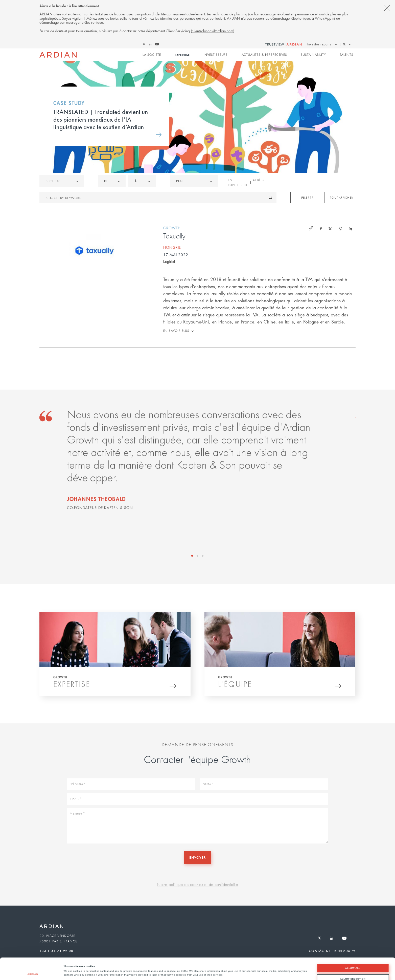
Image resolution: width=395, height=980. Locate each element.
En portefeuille (238, 182)
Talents (346, 55)
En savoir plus (176, 331)
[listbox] (62, 181)
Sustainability (313, 55)
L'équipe (235, 686)
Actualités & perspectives (264, 55)
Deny (353, 969)
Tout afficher (342, 198)
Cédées (259, 180)
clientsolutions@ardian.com (213, 31)
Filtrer (307, 197)
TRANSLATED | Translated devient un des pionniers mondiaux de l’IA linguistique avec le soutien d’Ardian (101, 119)
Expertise (182, 55)
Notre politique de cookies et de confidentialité (198, 884)
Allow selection (353, 959)
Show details (210, 968)
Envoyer (197, 857)
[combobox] (194, 181)
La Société (152, 55)
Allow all (353, 948)
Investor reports (319, 44)
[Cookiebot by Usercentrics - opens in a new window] (33, 972)
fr (344, 44)
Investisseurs (216, 55)
